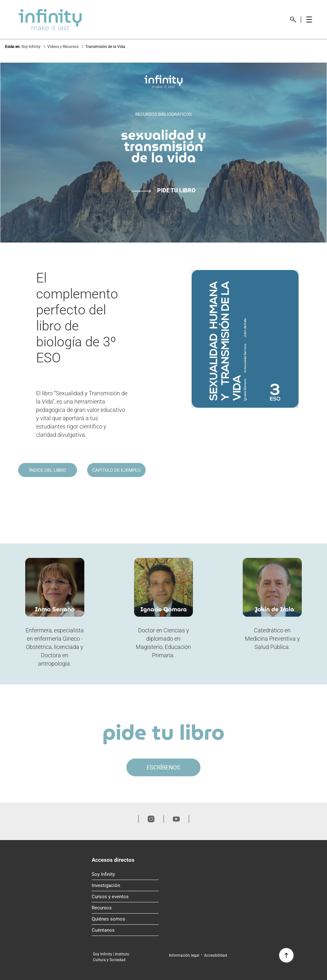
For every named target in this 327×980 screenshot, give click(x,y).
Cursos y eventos (125, 895)
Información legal (184, 955)
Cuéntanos (125, 929)
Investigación (125, 884)
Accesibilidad (216, 955)
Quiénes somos (125, 918)
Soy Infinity (125, 873)
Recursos (125, 907)
